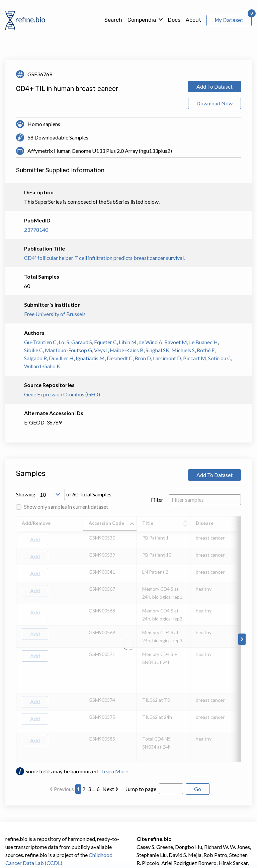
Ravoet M (176, 342)
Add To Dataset (215, 86)
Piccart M (195, 358)
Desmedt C (120, 358)
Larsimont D (167, 358)
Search (113, 20)
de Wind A (150, 342)
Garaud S (82, 342)
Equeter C (105, 342)
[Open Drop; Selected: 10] (51, 494)
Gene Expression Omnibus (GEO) (62, 394)
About (193, 20)
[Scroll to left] (15, 639)
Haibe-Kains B (127, 350)
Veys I (101, 350)
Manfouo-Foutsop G (68, 350)
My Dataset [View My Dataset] (229, 20)
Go (198, 789)
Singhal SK (157, 350)
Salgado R (35, 358)
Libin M (128, 342)
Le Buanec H (203, 342)
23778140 (36, 230)
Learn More (115, 771)
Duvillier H (61, 358)
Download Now (215, 103)
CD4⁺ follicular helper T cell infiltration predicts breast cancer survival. (104, 258)
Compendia (142, 20)
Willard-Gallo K (42, 366)
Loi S (64, 342)
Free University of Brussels (55, 314)
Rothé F (206, 350)
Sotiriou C (220, 358)
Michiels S (183, 350)
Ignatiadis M (90, 358)
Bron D (143, 358)
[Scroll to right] (242, 639)
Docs (174, 20)
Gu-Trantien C (40, 342)
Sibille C (33, 350)
